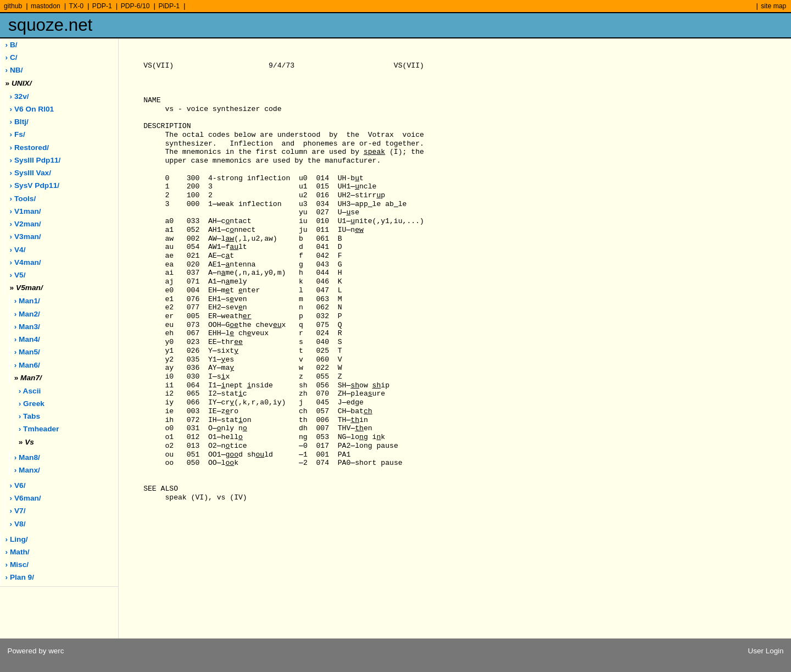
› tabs (29, 416)
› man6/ (27, 365)
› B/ (12, 45)
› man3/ (27, 327)
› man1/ (27, 301)
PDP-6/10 (135, 6)
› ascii (30, 391)
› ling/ (17, 539)
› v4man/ (26, 262)
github (13, 6)
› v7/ (18, 511)
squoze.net (50, 25)
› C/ (12, 57)
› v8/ (18, 524)
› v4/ (18, 250)
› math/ (18, 552)
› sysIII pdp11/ (35, 160)
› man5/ (27, 352)
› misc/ (17, 565)
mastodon (46, 6)
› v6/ (18, 485)
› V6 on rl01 (32, 109)
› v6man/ (26, 498)
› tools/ (23, 199)
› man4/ (27, 339)
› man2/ (27, 314)
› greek (32, 404)
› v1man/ (26, 211)
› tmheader (39, 429)
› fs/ (18, 134)
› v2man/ (26, 224)
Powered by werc (35, 651)
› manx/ (27, 470)
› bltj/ (19, 122)
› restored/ (30, 148)
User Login (766, 651)
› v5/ (18, 275)
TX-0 (76, 6)
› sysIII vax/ (30, 173)
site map (773, 6)
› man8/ (27, 457)
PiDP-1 (169, 6)
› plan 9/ (20, 577)
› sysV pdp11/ (35, 185)
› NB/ (14, 70)
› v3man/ (26, 237)
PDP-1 (102, 6)
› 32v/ (20, 96)
